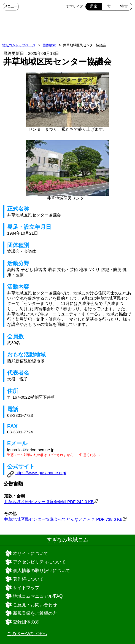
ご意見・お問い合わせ (35, 605)
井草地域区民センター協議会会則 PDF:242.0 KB (49, 502)
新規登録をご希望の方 (35, 613)
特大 (124, 6)
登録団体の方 (26, 622)
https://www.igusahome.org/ (41, 473)
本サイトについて (31, 553)
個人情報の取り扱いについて (42, 571)
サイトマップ (26, 588)
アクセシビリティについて (39, 562)
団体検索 (49, 45)
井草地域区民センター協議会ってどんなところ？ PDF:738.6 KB (63, 519)
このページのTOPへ (27, 634)
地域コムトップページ (19, 45)
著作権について (28, 579)
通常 (94, 6)
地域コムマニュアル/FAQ (38, 596)
